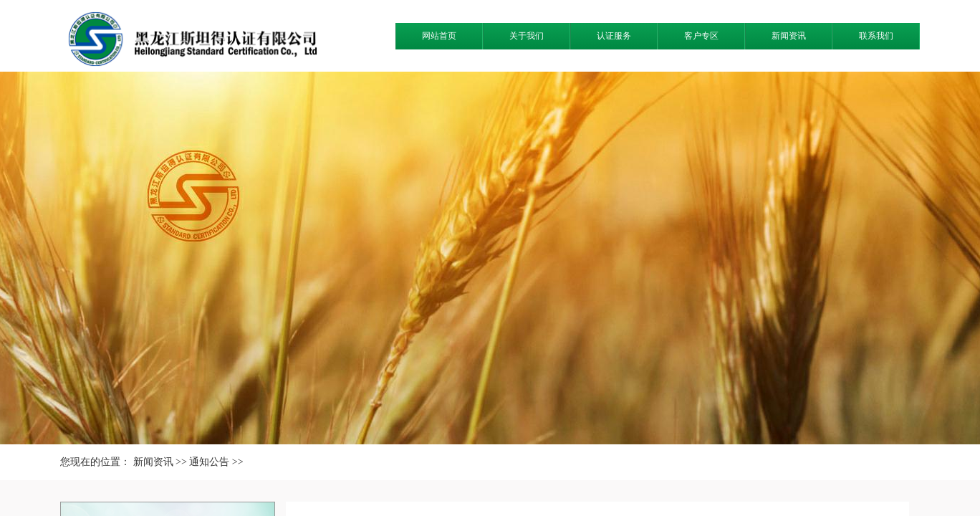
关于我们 (527, 36)
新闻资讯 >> (160, 462)
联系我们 (876, 36)
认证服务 (614, 36)
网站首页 (439, 36)
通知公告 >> (216, 462)
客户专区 (701, 36)
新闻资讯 (789, 36)
